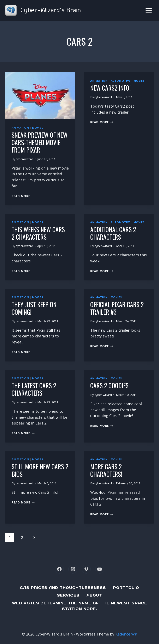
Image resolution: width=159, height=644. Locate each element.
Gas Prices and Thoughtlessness (63, 588)
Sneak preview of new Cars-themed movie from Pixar (40, 142)
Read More (23, 196)
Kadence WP (126, 634)
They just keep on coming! (34, 308)
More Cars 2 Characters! (106, 470)
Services (68, 595)
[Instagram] (73, 569)
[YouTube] (100, 569)
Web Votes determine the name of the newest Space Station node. (80, 606)
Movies (38, 128)
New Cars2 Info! (110, 88)
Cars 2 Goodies (109, 385)
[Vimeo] (86, 569)
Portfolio (126, 588)
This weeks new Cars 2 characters (38, 233)
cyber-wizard (24, 159)
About (94, 595)
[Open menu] (149, 10)
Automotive (121, 81)
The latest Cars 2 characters (34, 389)
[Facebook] (59, 569)
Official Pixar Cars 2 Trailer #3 (117, 308)
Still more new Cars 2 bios (40, 470)
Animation (20, 128)
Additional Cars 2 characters (113, 233)
